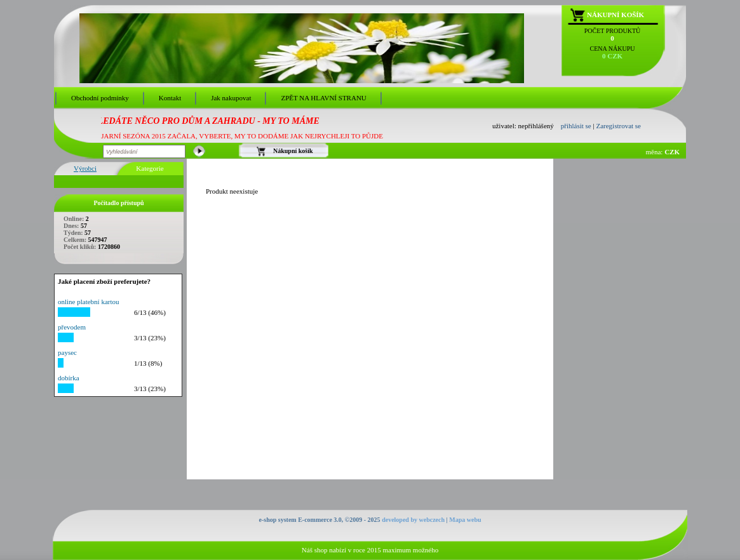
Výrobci (85, 168)
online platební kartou (89, 302)
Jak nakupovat (231, 98)
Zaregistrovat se (618, 126)
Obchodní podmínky (100, 98)
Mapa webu (465, 520)
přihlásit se (576, 126)
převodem (72, 327)
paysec (67, 352)
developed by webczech (413, 520)
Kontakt (170, 98)
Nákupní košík (616, 15)
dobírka (69, 378)
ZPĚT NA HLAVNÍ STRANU (323, 98)
